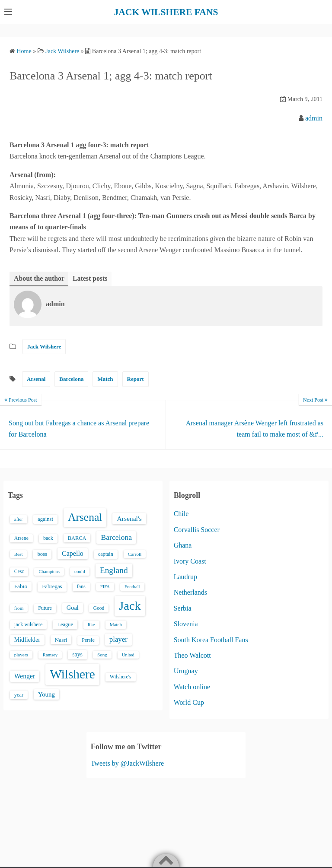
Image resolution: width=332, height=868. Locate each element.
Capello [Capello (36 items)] (73, 553)
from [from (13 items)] (19, 608)
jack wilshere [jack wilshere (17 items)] (29, 624)
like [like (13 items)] (91, 624)
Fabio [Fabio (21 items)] (21, 586)
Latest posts (91, 278)
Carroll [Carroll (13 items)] (135, 554)
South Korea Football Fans (211, 639)
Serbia (183, 608)
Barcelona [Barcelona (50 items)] (116, 537)
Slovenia (186, 624)
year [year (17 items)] (19, 695)
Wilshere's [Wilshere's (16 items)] (121, 677)
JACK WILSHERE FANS (166, 12)
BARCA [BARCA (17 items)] (77, 538)
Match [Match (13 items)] (116, 624)
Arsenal (36, 379)
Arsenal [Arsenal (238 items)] (85, 517)
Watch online (192, 686)
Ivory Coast (190, 561)
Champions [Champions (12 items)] (49, 572)
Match (105, 379)
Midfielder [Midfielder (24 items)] (27, 640)
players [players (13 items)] (21, 654)
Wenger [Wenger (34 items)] (25, 676)
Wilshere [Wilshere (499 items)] (72, 674)
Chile (181, 514)
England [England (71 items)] (114, 570)
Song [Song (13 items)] (102, 654)
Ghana (183, 545)
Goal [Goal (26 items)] (73, 607)
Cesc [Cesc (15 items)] (19, 572)
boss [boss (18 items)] (42, 554)
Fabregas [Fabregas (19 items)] (52, 586)
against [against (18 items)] (45, 519)
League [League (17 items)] (65, 624)
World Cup (189, 702)
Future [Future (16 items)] (45, 608)
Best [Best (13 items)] (19, 554)
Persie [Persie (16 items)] (88, 640)
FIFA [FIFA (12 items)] (105, 587)
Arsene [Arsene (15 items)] (21, 538)
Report (136, 379)
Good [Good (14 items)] (99, 608)
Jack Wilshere (44, 347)
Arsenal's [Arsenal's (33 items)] (129, 518)
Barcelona (71, 379)
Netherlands (190, 592)
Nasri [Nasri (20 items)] (61, 640)
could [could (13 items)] (80, 571)
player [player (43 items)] (118, 639)
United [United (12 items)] (128, 654)
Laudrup (185, 577)
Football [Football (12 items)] (132, 587)
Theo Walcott (192, 655)
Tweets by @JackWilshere (127, 763)
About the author (39, 278)
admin (314, 118)
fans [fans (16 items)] (81, 586)
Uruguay (186, 671)
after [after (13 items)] (19, 519)
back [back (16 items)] (48, 538)
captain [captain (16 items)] (106, 554)
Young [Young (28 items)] (46, 694)
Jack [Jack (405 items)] (130, 605)
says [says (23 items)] (77, 654)
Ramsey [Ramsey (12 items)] (50, 654)
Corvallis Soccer (197, 530)
